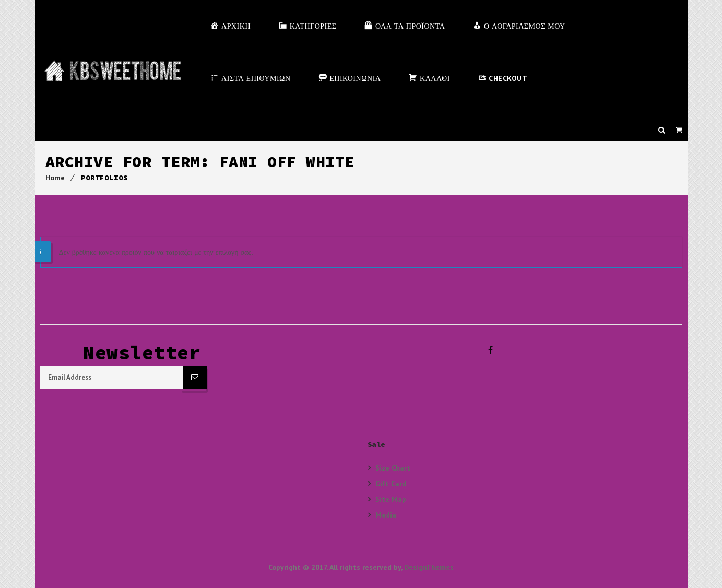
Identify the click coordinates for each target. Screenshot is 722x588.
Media (386, 514)
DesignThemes (429, 566)
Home (55, 178)
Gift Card (391, 482)
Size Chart (393, 467)
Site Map (391, 498)
